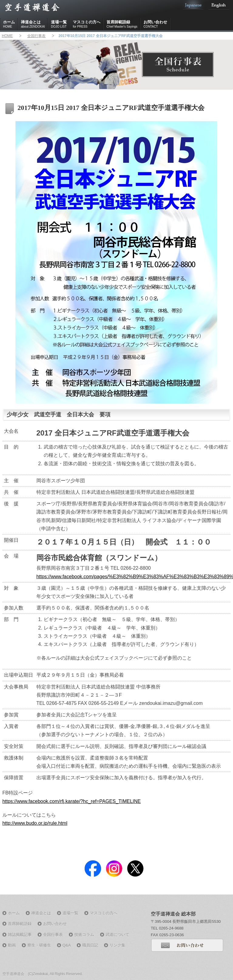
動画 (12, 945)
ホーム (9, 24)
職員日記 (90, 945)
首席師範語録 (122, 24)
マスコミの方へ (87, 24)
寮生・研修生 (39, 945)
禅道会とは (33, 24)
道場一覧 (59, 24)
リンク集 (117, 945)
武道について (117, 935)
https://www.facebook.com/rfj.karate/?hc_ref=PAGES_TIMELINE (72, 801)
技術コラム (84, 935)
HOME (7, 36)
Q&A (67, 945)
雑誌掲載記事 (20, 935)
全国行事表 (36, 36)
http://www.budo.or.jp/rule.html (35, 823)
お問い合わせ (155, 24)
